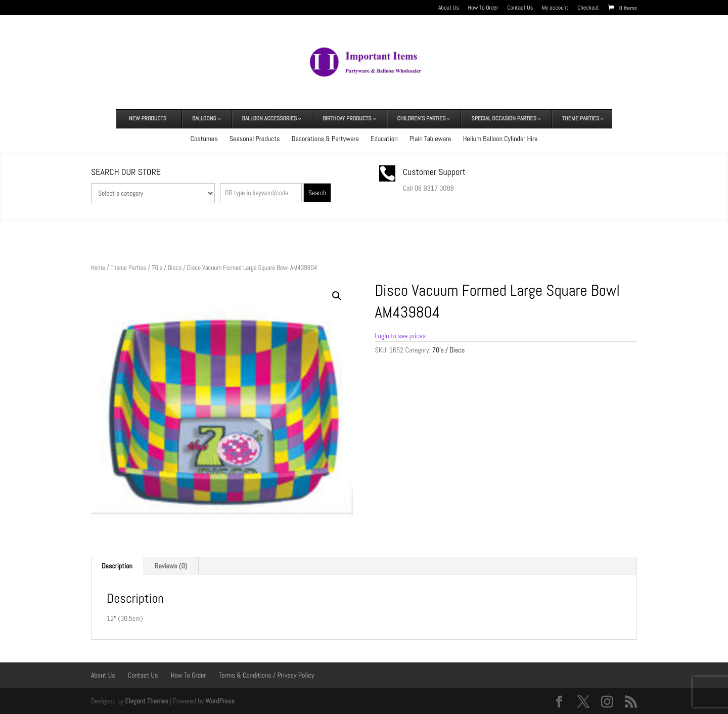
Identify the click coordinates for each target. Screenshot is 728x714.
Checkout (588, 8)
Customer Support (434, 172)
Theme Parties (128, 268)
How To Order (483, 8)
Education (384, 139)
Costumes (204, 139)
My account (555, 8)
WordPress (220, 701)
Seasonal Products (255, 139)
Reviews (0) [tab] (171, 566)
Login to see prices (401, 336)
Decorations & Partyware (325, 139)
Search (317, 193)
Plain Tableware (430, 139)
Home (98, 268)
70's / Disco (167, 268)
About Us (449, 8)
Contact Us (520, 8)
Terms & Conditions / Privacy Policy (267, 675)
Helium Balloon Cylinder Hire (500, 139)
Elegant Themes (146, 701)
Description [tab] (117, 566)
